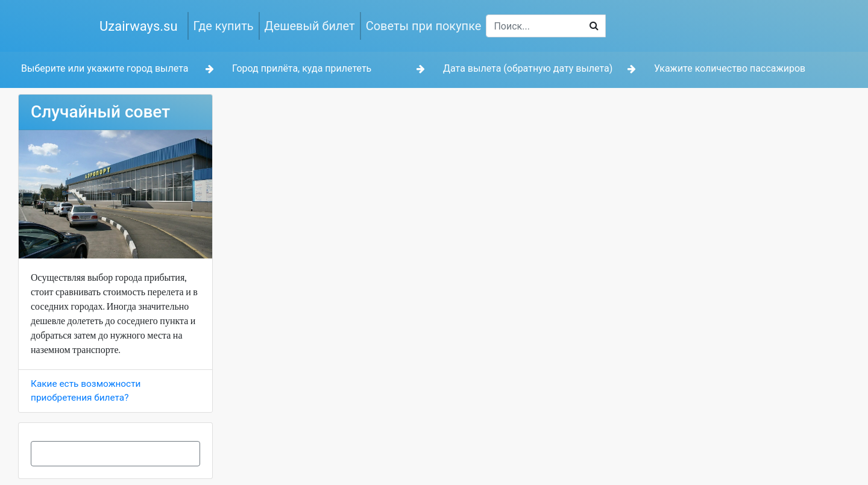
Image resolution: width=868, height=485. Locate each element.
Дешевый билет (310, 26)
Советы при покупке (424, 26)
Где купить (224, 26)
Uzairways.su (139, 26)
